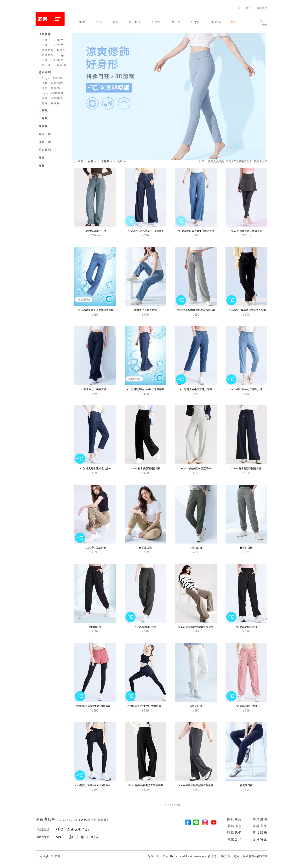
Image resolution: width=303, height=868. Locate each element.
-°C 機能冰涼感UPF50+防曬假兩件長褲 (97, 706)
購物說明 (260, 819)
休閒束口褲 (145, 548)
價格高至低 (245, 161)
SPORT (135, 22)
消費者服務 (46, 819)
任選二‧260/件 (51, 40)
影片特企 (260, 839)
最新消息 (235, 826)
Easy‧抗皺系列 (51, 93)
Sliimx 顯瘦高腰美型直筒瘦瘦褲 (196, 627)
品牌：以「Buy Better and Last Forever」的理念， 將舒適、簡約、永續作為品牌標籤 (208, 856)
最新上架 (231, 161)
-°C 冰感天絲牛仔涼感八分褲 (196, 389)
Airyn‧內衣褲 (50, 78)
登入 (248, 8)
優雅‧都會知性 (51, 83)
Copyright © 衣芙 (48, 856)
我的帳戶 (262, 8)
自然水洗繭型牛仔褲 (95, 231)
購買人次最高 (216, 161)
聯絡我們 (235, 833)
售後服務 (260, 833)
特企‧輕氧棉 (49, 88)
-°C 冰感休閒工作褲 (95, 548)
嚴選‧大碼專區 (51, 98)
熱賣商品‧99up (51, 55)
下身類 (156, 22)
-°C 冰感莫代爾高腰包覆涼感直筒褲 (196, 310)
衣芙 (81, 161)
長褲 (120, 161)
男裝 (99, 22)
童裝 (116, 22)
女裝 (83, 22)
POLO (176, 22)
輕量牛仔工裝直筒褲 (145, 310)
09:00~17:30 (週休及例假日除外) (83, 820)
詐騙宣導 (260, 826)
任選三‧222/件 (51, 45)
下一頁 (176, 805)
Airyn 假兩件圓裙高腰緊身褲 (246, 231)
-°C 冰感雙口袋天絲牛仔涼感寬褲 (145, 231)
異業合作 (235, 839)
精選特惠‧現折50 (53, 50)
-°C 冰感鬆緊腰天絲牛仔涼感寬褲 (95, 310)
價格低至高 (261, 161)
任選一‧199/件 (51, 60)
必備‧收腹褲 (49, 103)
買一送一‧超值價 (52, 65)
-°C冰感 (215, 22)
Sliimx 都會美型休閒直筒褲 (145, 468)
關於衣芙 (235, 819)
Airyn (195, 22)
